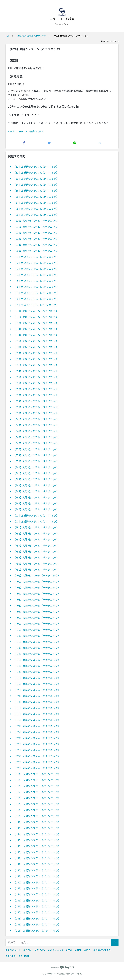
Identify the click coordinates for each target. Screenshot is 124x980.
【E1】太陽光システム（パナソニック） (36, 166)
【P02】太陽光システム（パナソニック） (37, 582)
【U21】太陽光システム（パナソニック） (37, 822)
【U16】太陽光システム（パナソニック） (37, 930)
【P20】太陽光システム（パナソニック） (37, 690)
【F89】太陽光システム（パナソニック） (37, 557)
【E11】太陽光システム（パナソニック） (37, 227)
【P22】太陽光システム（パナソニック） (37, 732)
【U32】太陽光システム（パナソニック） (37, 882)
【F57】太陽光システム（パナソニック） (37, 449)
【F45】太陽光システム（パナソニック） (37, 431)
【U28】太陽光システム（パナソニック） (37, 858)
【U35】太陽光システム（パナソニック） (37, 900)
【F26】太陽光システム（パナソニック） (37, 383)
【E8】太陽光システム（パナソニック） (36, 209)
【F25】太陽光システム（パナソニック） (37, 377)
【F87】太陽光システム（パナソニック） (37, 545)
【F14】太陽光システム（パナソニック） (37, 335)
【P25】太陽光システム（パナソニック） (37, 744)
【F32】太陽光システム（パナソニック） (37, 395)
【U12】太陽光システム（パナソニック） (37, 780)
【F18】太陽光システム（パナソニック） (37, 347)
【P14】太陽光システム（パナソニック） (37, 654)
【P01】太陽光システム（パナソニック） (37, 575)
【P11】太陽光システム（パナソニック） (37, 636)
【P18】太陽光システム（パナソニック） (37, 678)
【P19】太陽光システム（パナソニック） (37, 684)
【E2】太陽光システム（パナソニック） (36, 172)
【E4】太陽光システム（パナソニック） (36, 184)
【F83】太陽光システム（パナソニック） (37, 539)
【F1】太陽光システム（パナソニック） (36, 257)
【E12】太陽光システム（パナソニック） (37, 233)
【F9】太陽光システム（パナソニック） (36, 305)
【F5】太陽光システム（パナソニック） (36, 281)
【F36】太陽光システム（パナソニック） (37, 413)
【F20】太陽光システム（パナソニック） (37, 359)
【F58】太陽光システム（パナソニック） (37, 455)
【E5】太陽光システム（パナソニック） (36, 190)
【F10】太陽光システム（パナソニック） (37, 311)
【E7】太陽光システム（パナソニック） (36, 203)
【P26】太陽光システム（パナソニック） (37, 750)
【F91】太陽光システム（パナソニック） (37, 569)
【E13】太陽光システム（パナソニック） (37, 239)
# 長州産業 (24, 956)
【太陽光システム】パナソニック (31, 36)
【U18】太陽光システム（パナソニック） (37, 810)
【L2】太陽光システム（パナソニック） (36, 521)
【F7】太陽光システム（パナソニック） (36, 293)
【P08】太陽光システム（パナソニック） (37, 618)
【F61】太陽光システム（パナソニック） (37, 473)
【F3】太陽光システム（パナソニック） (36, 269)
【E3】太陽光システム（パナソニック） (36, 179)
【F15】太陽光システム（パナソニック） (37, 341)
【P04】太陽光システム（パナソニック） (37, 594)
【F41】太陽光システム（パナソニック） (37, 419)
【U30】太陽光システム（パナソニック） (37, 870)
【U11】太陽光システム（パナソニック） (37, 774)
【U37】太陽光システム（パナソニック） (37, 912)
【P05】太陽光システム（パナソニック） (37, 600)
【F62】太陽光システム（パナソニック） (37, 479)
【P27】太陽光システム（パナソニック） (37, 756)
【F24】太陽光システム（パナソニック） (37, 371)
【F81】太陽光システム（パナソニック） (37, 527)
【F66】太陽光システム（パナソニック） (37, 503)
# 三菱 (69, 950)
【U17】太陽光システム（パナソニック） (37, 804)
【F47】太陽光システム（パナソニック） (37, 443)
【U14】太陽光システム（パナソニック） (37, 792)
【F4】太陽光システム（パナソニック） (36, 275)
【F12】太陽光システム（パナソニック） (37, 323)
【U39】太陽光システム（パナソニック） (37, 924)
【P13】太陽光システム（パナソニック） (37, 648)
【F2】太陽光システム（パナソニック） (36, 263)
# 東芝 (78, 950)
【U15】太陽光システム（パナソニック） (37, 798)
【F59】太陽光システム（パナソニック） (37, 461)
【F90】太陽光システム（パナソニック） (37, 564)
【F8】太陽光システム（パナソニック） (36, 299)
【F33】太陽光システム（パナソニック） (37, 401)
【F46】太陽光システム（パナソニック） (37, 437)
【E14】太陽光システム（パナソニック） (37, 245)
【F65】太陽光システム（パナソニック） (37, 497)
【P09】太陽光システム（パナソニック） (37, 624)
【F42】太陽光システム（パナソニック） (37, 425)
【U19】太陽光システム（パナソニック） (37, 816)
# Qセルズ (11, 956)
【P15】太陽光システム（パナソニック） (37, 660)
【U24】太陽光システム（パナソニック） (37, 834)
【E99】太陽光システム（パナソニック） (37, 251)
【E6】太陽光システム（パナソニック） (36, 197)
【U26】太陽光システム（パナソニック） (37, 846)
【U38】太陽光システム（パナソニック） (37, 918)
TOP (7, 36)
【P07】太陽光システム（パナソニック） (37, 612)
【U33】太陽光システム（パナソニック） (37, 888)
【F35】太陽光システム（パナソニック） (37, 407)
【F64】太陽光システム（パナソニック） (37, 491)
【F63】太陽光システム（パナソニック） (37, 485)
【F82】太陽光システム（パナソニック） (37, 533)
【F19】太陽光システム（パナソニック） (37, 353)
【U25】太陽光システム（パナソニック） (37, 840)
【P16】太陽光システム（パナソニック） (37, 666)
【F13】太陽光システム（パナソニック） (37, 329)
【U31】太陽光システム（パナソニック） (37, 876)
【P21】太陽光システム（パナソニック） (37, 726)
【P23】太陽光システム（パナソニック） (37, 738)
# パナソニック (16, 131)
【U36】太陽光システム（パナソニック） (37, 906)
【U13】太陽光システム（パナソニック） (37, 786)
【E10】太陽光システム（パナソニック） (37, 221)
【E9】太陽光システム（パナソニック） (36, 215)
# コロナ (28, 950)
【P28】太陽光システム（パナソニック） (37, 762)
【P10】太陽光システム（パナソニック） (37, 630)
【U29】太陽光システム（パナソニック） (37, 864)
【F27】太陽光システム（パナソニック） (37, 389)
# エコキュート (13, 950)
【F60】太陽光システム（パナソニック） (37, 467)
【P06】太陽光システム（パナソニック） (37, 606)
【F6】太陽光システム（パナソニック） (36, 287)
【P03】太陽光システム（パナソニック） (37, 587)
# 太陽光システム (35, 131)
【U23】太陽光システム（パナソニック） (37, 828)
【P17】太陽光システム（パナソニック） (37, 672)
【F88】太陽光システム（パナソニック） (37, 551)
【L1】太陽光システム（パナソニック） (36, 515)
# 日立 (87, 950)
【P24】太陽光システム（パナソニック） (37, 696)
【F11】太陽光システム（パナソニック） (37, 317)
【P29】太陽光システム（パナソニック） (37, 768)
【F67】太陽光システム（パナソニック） (37, 509)
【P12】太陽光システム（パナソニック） (37, 642)
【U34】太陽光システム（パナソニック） (37, 894)
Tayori (62, 973)
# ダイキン (40, 950)
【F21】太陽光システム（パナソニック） (37, 365)
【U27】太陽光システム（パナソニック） (37, 852)
